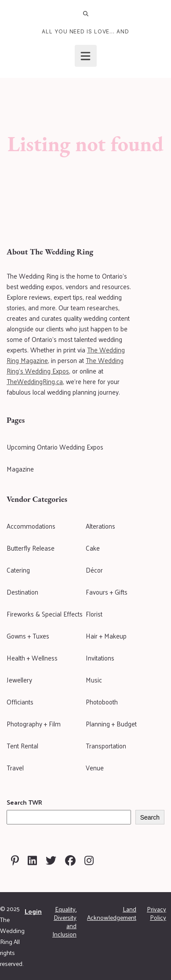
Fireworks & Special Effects (45, 614)
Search (150, 817)
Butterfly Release (31, 548)
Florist (94, 614)
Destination (22, 592)
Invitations (100, 658)
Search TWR (24, 802)
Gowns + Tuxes (28, 636)
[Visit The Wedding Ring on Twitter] (51, 860)
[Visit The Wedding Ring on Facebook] (70, 860)
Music (94, 680)
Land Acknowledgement (112, 913)
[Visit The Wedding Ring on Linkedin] (32, 860)
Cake (93, 548)
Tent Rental (22, 746)
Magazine (20, 469)
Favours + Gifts (107, 592)
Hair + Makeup (106, 636)
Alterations (100, 526)
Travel (15, 768)
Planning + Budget (111, 724)
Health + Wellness (32, 658)
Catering (18, 570)
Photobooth (102, 702)
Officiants (20, 702)
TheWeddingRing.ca (35, 381)
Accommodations (31, 526)
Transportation (106, 746)
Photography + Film (34, 724)
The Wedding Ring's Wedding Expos (65, 365)
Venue (95, 768)
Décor (94, 570)
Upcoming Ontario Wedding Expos (55, 447)
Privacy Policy (156, 913)
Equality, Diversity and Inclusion (64, 922)
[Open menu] (86, 56)
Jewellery (19, 680)
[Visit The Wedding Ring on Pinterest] (15, 860)
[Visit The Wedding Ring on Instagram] (89, 860)
